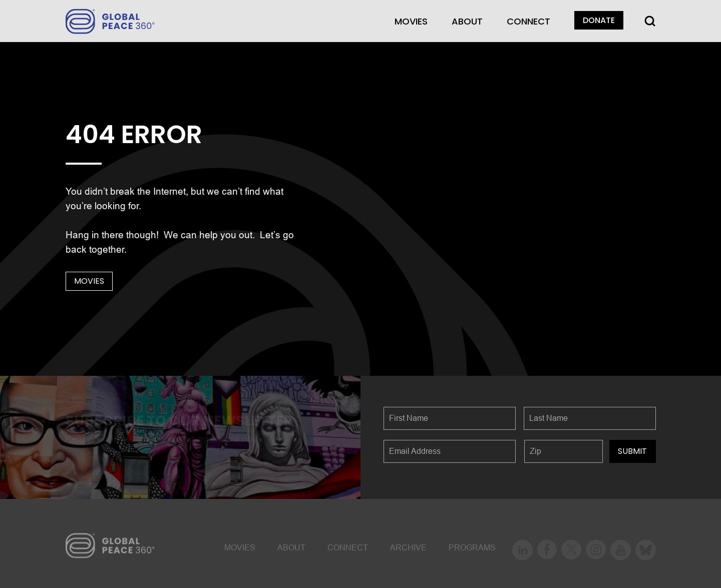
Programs (472, 549)
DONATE (599, 20)
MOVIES (411, 21)
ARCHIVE (408, 549)
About (467, 21)
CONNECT (528, 21)
